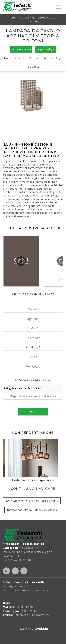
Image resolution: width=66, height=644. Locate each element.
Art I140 (33, 22)
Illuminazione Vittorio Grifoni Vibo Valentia (32, 510)
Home (12, 18)
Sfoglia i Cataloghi (45, 49)
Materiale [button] (34, 58)
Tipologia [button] (56, 58)
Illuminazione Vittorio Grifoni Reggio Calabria (32, 501)
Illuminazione (47, 18)
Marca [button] (8, 58)
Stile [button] (45, 58)
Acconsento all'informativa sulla (35, 380)
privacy (48, 380)
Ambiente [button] (20, 58)
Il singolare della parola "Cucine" (22, 388)
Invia (33, 412)
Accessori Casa (27, 18)
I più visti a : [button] (33, 67)
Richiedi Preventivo (21, 49)
